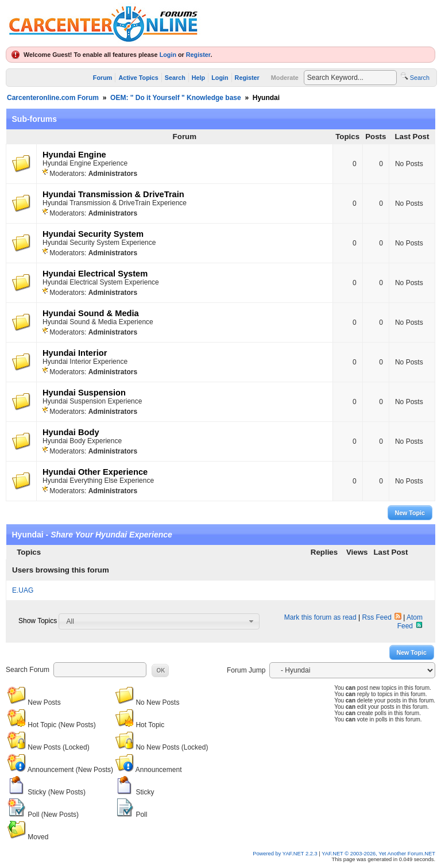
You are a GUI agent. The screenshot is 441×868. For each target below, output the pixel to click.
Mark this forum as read (320, 617)
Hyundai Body (71, 432)
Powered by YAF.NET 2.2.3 (286, 854)
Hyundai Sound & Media (91, 313)
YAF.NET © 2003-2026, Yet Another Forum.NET (378, 854)
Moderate (285, 78)
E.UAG (23, 590)
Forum (103, 78)
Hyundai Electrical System (95, 274)
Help (198, 78)
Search (175, 78)
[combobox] (159, 621)
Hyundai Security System (93, 234)
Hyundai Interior (75, 353)
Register (198, 55)
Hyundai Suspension (84, 393)
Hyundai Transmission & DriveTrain (113, 194)
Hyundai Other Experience (95, 472)
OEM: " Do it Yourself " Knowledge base (176, 98)
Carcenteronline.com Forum (53, 98)
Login (168, 55)
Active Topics (138, 78)
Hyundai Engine (74, 155)
